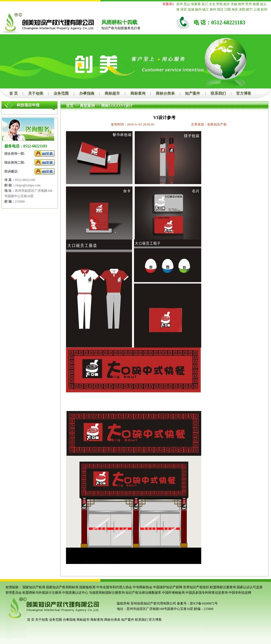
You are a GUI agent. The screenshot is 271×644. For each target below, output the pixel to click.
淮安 (184, 9)
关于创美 (36, 93)
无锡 (234, 4)
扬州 (198, 9)
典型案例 (87, 106)
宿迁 (220, 9)
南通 (256, 4)
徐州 (241, 4)
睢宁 (249, 9)
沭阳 (242, 9)
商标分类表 (165, 93)
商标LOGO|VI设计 (117, 106)
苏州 (180, 4)
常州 (249, 4)
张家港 (196, 4)
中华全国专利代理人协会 (114, 587)
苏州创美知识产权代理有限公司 (153, 603)
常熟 (219, 4)
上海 (257, 9)
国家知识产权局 (34, 587)
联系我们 (218, 93)
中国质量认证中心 (75, 593)
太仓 (212, 4)
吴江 (205, 4)
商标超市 (112, 93)
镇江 (206, 9)
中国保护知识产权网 (168, 587)
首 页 (14, 93)
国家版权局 (87, 587)
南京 (227, 4)
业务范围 (61, 93)
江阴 (227, 9)
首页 (70, 106)
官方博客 (244, 93)
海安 (235, 9)
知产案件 (193, 93)
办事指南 (87, 93)
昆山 (187, 4)
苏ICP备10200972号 (204, 603)
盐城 (191, 9)
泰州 (213, 9)
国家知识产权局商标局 (62, 587)
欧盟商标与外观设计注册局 (42, 593)
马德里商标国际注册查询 (107, 593)
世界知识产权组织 (196, 587)
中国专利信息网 (240, 593)
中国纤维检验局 (173, 593)
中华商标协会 (143, 587)
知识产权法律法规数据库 (143, 593)
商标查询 (138, 93)
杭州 (264, 9)
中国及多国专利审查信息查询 (207, 593)
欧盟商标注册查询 (223, 587)
